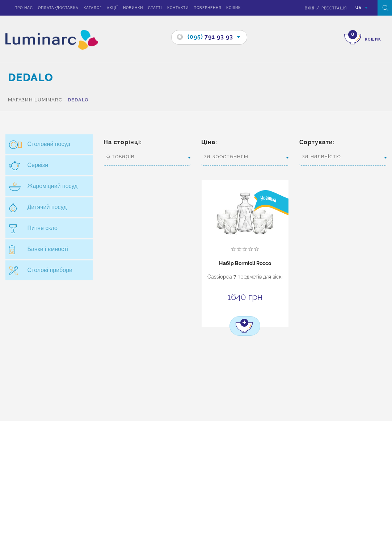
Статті (155, 8)
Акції (112, 8)
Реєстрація (334, 8)
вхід (310, 8)
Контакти (178, 8)
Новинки (133, 8)
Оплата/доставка (58, 8)
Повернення (207, 8)
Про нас (24, 8)
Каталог (93, 8)
